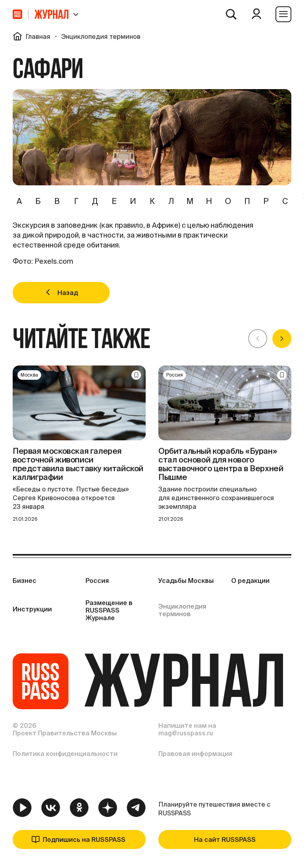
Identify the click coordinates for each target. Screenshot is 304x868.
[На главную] (17, 14)
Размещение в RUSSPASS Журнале (109, 610)
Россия (97, 581)
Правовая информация (195, 754)
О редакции (250, 581)
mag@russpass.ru (186, 733)
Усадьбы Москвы (186, 581)
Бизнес (25, 581)
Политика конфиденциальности (65, 754)
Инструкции (32, 609)
